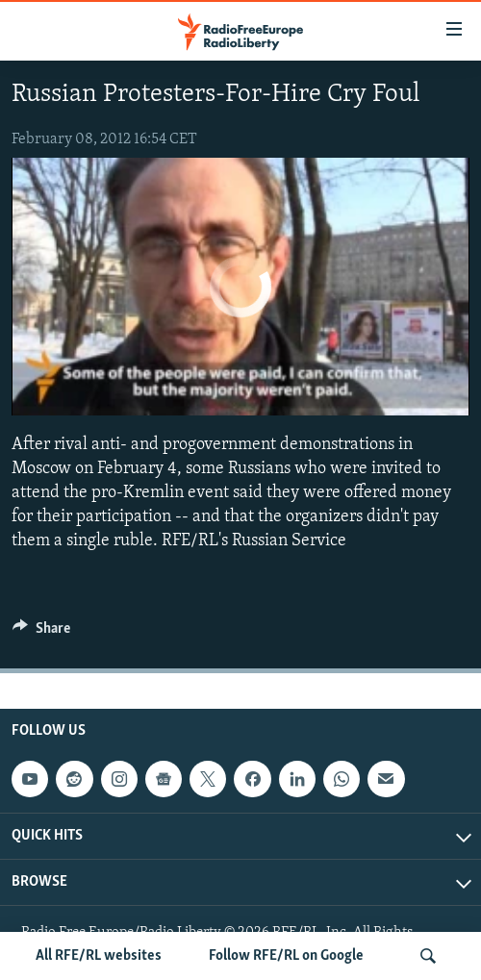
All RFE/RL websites (99, 956)
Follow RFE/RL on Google (286, 956)
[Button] (41, 633)
